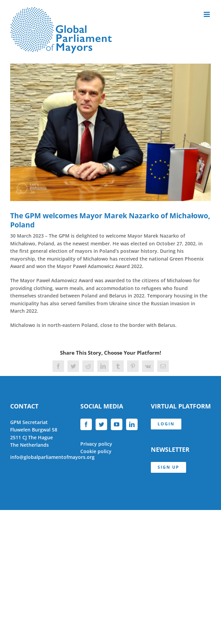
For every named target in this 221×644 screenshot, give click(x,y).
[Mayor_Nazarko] (110, 132)
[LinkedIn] (132, 424)
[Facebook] (86, 424)
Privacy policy (96, 444)
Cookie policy (96, 451)
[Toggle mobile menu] (207, 14)
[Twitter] (101, 424)
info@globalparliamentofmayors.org (52, 457)
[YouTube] (117, 424)
